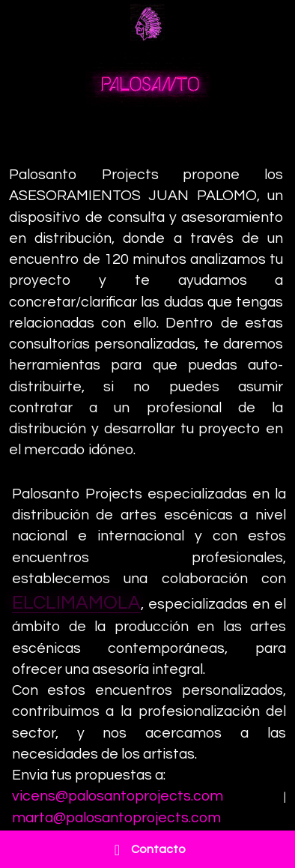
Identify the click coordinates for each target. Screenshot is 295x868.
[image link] (147, 21)
